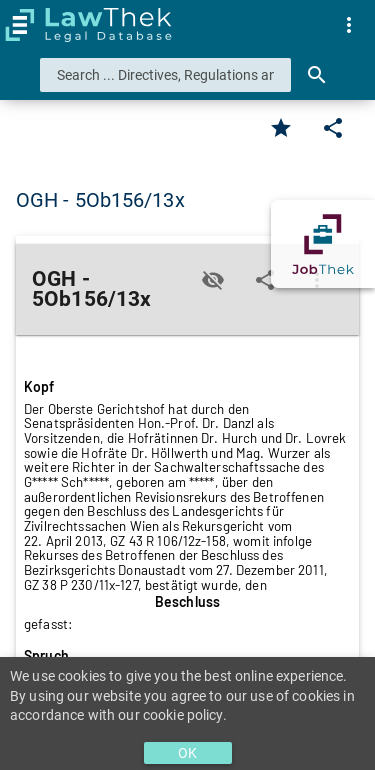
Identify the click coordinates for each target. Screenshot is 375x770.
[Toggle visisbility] (213, 280)
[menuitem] (349, 25)
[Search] (317, 75)
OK (187, 753)
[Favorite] (281, 128)
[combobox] (165, 75)
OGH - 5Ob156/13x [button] (100, 200)
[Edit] (333, 128)
